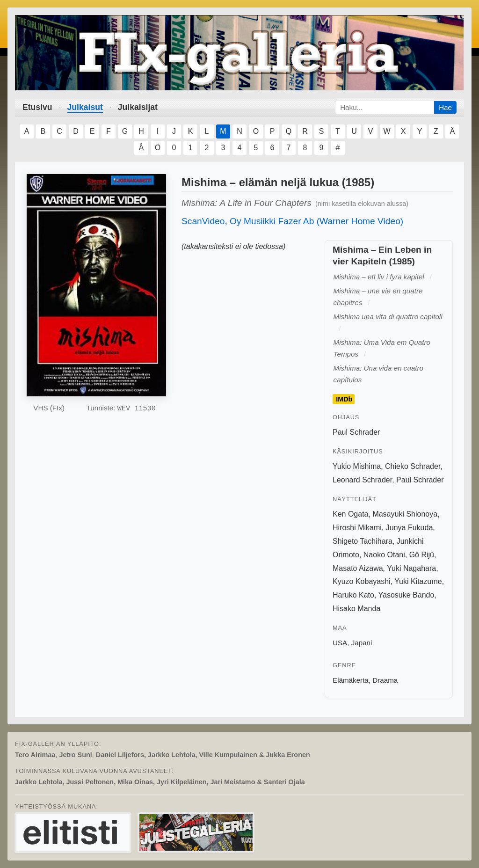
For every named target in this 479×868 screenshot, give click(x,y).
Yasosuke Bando (406, 595)
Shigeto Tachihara (363, 541)
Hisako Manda (356, 609)
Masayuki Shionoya (405, 514)
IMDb (344, 399)
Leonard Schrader (362, 480)
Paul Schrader (356, 432)
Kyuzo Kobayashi (362, 581)
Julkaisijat (138, 107)
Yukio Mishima (357, 466)
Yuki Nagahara (411, 568)
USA (340, 643)
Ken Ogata (351, 514)
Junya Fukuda (410, 528)
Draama (385, 680)
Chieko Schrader (413, 466)
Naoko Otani (384, 555)
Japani (362, 643)
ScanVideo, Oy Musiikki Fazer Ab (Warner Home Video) (292, 221)
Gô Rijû (422, 555)
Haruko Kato (353, 595)
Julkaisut (85, 107)
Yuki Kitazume (418, 581)
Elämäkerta (351, 680)
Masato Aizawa (358, 568)
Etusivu (37, 107)
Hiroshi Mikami (357, 528)
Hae (445, 107)
